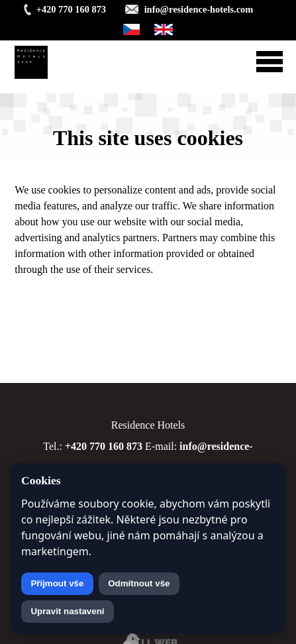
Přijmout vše (57, 583)
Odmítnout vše (139, 583)
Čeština (132, 29)
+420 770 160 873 (71, 9)
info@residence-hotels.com (199, 9)
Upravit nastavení (67, 611)
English (164, 29)
